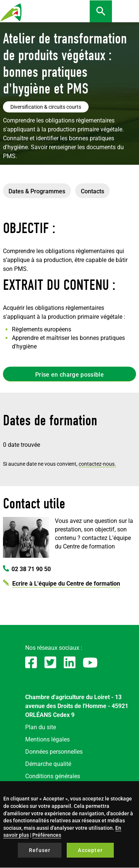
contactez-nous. (97, 464)
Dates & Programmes (37, 191)
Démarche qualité (48, 764)
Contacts (92, 191)
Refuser (40, 850)
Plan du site (41, 727)
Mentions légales (47, 739)
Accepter (90, 850)
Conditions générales (53, 776)
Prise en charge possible (69, 375)
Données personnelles (54, 752)
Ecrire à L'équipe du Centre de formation (66, 584)
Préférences (47, 835)
